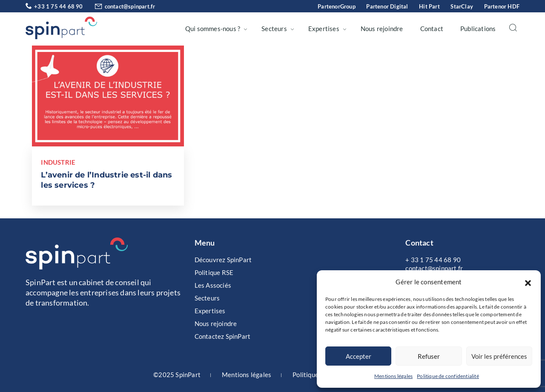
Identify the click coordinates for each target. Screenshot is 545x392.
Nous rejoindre (382, 29)
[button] (528, 282)
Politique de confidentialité (448, 376)
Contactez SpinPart (223, 336)
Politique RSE (214, 272)
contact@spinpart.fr (120, 6)
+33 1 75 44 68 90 (54, 6)
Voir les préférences (499, 356)
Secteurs (274, 29)
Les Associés (213, 285)
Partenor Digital (387, 6)
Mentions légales (393, 376)
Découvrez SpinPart (223, 260)
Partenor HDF (502, 6)
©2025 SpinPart (177, 375)
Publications (478, 29)
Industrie (58, 162)
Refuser (429, 356)
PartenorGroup (337, 6)
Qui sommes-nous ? (213, 29)
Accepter (359, 356)
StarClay (462, 6)
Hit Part (429, 6)
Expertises (324, 29)
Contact (432, 29)
